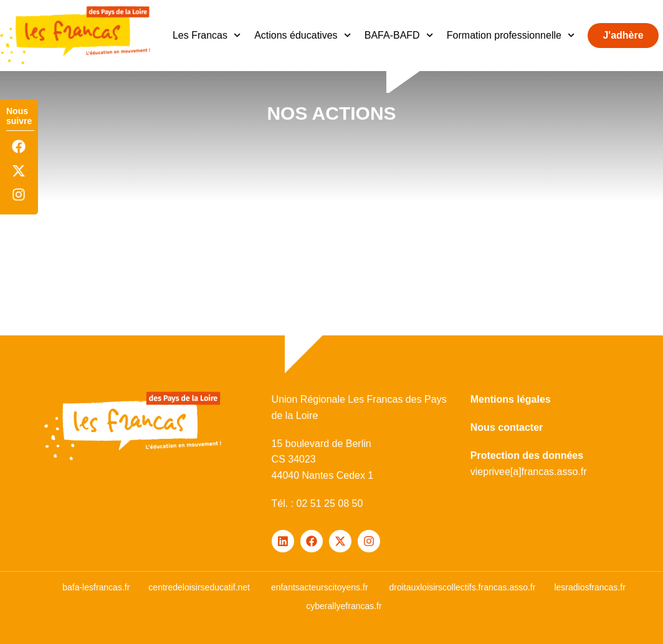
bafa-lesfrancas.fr (96, 587)
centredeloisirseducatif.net (199, 587)
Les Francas (207, 35)
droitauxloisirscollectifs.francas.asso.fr (462, 587)
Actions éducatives (303, 35)
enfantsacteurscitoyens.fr (320, 587)
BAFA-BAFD (399, 35)
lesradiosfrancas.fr (589, 587)
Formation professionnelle (511, 35)
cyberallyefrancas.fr (344, 606)
